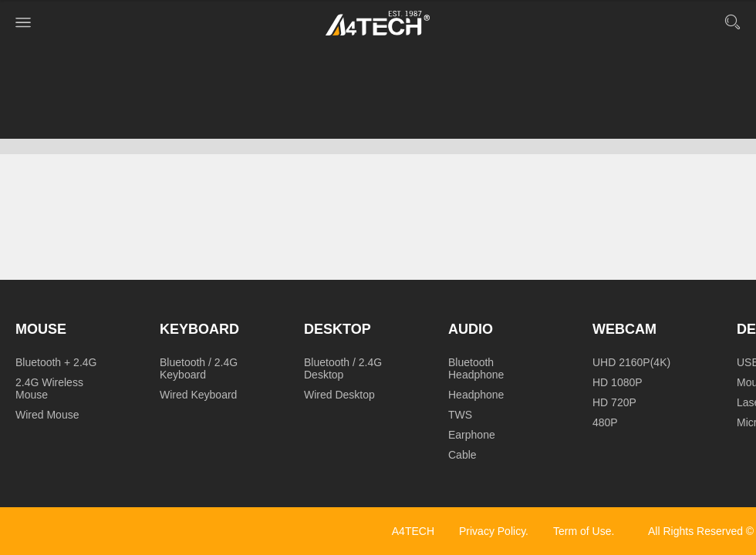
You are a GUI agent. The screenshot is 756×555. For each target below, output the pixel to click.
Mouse (41, 329)
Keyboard (199, 329)
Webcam (624, 329)
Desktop (337, 329)
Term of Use (582, 531)
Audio (471, 329)
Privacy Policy (492, 531)
